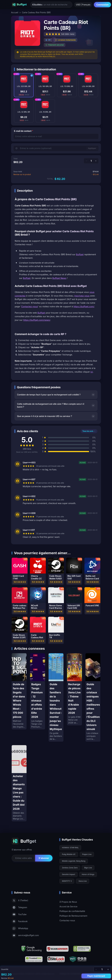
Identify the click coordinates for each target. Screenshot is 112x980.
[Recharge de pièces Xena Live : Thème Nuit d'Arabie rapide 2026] (74, 689)
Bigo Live (88, 868)
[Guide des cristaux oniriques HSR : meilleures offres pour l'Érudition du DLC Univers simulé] (93, 697)
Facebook (20, 921)
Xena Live (83, 881)
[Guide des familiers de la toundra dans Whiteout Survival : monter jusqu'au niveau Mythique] (56, 697)
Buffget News (59, 278)
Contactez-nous (29, 306)
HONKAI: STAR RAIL (70, 848)
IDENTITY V (67, 881)
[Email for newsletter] (23, 858)
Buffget (80, 254)
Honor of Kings (88, 874)
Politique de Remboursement (73, 916)
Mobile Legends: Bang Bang (74, 861)
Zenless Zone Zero (70, 868)
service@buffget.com (25, 935)
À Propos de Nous (68, 902)
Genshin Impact (69, 874)
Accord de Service (68, 906)
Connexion (102, 5)
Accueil (15, 12)
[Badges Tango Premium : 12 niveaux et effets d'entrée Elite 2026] (37, 691)
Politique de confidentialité (72, 911)
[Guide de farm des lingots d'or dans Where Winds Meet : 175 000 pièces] (19, 691)
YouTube (19, 914)
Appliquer (92, 148)
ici (92, 372)
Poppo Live (87, 854)
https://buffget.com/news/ (37, 320)
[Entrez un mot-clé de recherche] (51, 5)
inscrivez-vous (82, 296)
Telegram (19, 907)
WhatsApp (20, 928)
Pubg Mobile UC (69, 854)
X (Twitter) (20, 900)
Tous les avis (89, 431)
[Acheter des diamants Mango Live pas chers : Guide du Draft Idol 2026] (19, 783)
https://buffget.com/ (84, 306)
